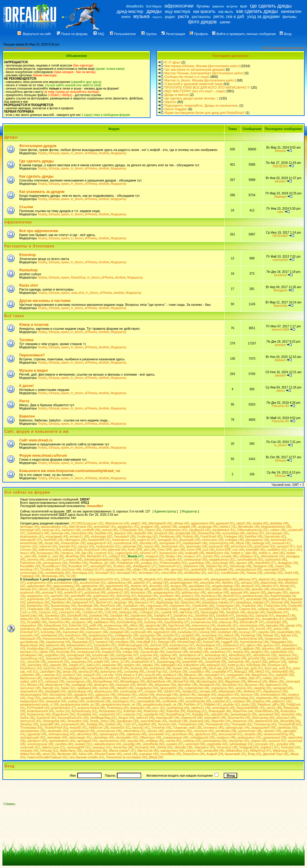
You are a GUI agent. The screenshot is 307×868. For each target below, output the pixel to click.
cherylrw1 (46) (81, 609)
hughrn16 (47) (147, 540)
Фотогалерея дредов (38, 146)
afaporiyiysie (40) (272, 583)
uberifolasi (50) (287, 728)
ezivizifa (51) (171, 635)
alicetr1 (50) (47, 589)
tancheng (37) (29, 570)
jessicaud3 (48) (219, 546)
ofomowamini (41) (272, 556)
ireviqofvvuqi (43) (89, 652)
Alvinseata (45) (281, 589)
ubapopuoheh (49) (264, 728)
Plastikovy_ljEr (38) (102, 563)
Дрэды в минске (177, 95)
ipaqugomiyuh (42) (99, 543)
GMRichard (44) (226, 639)
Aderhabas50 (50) (160, 523)
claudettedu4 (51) (224, 530)
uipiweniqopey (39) (112, 734)
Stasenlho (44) (221, 721)
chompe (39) (101, 609)
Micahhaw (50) (76, 556)
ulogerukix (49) (159, 570)
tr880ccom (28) (99, 728)
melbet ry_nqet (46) (244, 553)
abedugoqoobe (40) (224, 579)
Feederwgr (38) (251, 635)
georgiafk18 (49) (184, 639)
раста (183, 16)
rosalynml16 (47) (110, 714)
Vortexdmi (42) (291, 747)
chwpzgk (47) (188, 609)
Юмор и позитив (34, 325)
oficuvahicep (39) (61, 695)
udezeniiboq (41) (134, 731)
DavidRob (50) (204, 616)
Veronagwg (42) (83, 573)
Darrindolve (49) (82, 533)
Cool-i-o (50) (28, 612)
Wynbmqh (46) (67, 754)
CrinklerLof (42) (92, 612)
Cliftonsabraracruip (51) (253, 530)
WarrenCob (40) (148, 751)
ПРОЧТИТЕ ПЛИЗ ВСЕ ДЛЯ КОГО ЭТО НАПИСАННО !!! (207, 87)
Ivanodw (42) (68, 546)
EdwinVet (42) (78, 626)
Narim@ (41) (51, 688)
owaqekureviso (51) (222, 560)
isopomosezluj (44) (222, 543)
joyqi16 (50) (259, 662)
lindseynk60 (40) (283, 672)
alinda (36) (84, 589)
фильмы (289, 17)
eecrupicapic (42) (277, 533)
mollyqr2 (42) (117, 556)
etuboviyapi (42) (101, 537)
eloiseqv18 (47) (176, 629)
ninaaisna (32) (155, 556)
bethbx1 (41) (228, 527)
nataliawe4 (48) (87, 688)
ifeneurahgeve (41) (209, 645)
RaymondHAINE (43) (251, 708)
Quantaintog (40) (178, 708)
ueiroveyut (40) (204, 731)
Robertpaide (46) (220, 711)
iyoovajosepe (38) (79, 655)
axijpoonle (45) (217, 599)
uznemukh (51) (30, 747)
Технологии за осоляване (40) (127, 757)
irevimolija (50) (66, 652)
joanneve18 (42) (58, 662)
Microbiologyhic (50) (210, 682)
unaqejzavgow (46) (176, 738)
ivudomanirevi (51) (108, 546)
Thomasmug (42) (265, 724)
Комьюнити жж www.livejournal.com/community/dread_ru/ (70, 471)
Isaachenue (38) (177, 652)
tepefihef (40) (147, 724)
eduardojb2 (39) (277, 622)
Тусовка (26, 340)
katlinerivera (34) (50, 550)
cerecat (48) (110, 530)
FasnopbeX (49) (125, 537)
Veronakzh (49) (145, 747)
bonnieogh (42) (30, 530)
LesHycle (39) (178, 672)
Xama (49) (86, 754)
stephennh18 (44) (267, 721)
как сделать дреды (257, 11)
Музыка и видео (34, 371)
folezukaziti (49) (31, 639)
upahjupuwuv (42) (249, 738)
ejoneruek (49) (75, 629)
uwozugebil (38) (274, 570)
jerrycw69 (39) (218, 658)
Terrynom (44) (167, 724)
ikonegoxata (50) (131, 649)
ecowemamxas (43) (204, 622)
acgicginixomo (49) (40, 583)
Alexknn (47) (270, 586)
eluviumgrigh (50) (200, 629)
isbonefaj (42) (149, 543)
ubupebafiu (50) (58, 731)
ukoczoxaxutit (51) (230, 734)
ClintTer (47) (229, 609)
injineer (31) (212, 649)
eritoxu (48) (281, 629)
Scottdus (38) (122, 566)
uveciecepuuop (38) (40, 744)
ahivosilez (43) (159, 586)
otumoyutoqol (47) (197, 698)
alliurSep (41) (180, 589)
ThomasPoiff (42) (290, 724)
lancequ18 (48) (89, 672)
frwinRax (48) (254, 537)
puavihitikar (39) (200, 563)
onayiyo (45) (74, 560)
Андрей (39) (215, 754)
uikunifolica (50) (87, 734)
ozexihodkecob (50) (250, 560)
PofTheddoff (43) (38, 708)
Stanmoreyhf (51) (170, 566)
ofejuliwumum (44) (276, 691)
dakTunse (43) (189, 612)
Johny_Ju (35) (120, 662)
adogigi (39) (161, 583)
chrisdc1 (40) (120, 609)
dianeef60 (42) (89, 619)
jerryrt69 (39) (257, 658)
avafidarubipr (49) (133, 599)
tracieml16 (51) (121, 728)
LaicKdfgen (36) (51, 672)
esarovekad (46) (73, 632)
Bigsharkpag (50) (168, 602)
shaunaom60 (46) (168, 718)
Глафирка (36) (30, 576)
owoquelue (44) (56, 701)
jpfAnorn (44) (278, 662)
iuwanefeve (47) (221, 652)
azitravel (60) (277, 599)
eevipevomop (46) (116, 626)
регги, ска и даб (229, 16)
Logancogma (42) (127, 553)
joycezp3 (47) (286, 546)
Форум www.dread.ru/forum (43, 456)
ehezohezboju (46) (252, 626)
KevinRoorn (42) (31, 668)
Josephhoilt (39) (215, 662)
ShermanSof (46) (239, 718)
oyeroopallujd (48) (149, 701)
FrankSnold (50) (211, 537)
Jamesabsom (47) (191, 655)
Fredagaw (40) (233, 537)
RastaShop (78, 278)
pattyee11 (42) (282, 701)
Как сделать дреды (36, 176)
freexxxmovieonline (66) (59, 639)
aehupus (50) (250, 583)
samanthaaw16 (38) (243, 714)
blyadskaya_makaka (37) (253, 602)
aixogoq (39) (179, 586)
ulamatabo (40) (57, 738)
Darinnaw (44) (60, 533)
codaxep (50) (266, 609)
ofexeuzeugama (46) (34, 695)
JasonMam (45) (78, 658)
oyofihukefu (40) (173, 701)
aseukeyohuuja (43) (256, 596)
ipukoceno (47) (231, 649)
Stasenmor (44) (243, 721)
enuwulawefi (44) (57, 537)
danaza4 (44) (256, 612)
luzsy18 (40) (153, 675)
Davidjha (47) (163, 616)
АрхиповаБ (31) (236, 754)
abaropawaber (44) (196, 579)
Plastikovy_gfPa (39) (271, 705)
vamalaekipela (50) (58, 573)
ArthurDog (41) (126, 596)
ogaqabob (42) (83, 695)
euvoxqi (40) (208, 632)
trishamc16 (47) (93, 570)
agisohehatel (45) (117, 586)
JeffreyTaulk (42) (171, 658)
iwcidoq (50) (241, 652)
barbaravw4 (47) (83, 602)
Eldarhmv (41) (96, 629)
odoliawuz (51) (249, 556)
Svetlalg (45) (95, 724)
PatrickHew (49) (31, 563)
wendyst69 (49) (214, 751)
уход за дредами (263, 16)
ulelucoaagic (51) (80, 738)
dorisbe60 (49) (203, 619)
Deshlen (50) (69, 619)
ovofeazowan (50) (195, 560)
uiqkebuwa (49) (136, 734)
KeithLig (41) (236, 665)
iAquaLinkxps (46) (32, 645)
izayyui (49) (152, 546)
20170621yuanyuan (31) (87, 523)
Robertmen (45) (154, 711)
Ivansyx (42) (86, 546)
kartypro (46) (132, 665)
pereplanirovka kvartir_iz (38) (39, 705)
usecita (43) (173, 741)
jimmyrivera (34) (242, 546)
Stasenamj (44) (199, 721)
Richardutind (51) (110, 711)
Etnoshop (27, 255)
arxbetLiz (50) (191, 596)
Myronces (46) (254, 685)
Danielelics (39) (55, 616)
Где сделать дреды (36, 161)
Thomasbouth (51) (217, 724)
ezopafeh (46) (191, 635)
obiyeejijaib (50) (55, 691)
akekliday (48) (279, 523)
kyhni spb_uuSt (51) (278, 668)
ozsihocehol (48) (276, 560)
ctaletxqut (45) (128, 612)
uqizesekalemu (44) (62, 741)
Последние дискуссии (231, 56)
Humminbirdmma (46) (254, 642)
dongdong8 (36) (186, 533)
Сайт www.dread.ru (36, 440)
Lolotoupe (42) (52, 675)
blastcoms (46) (191, 602)
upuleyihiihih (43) (202, 570)
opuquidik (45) (90, 698)
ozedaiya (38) (242, 701)
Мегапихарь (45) (53, 576)
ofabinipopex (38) (230, 691)
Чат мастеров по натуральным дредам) (194, 69)
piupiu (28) (249, 705)
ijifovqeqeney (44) (257, 540)
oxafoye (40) (76, 701)
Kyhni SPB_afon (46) (142, 550)
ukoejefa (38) (253, 734)
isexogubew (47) (170, 543)
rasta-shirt (77, 293)
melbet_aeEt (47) (225, 678)
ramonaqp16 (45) (224, 708)
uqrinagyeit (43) (87, 741)
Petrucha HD (280, 406)
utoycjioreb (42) (239, 741)
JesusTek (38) (36, 662)
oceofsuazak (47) (131, 691)
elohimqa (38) (155, 629)
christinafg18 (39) (142, 609)
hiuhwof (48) (212, 642)
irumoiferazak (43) (126, 543)
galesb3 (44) (101, 639)
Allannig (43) (121, 589)
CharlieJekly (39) (38, 609)
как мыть (226, 12)
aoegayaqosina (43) (167, 593)
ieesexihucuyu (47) (182, 645)
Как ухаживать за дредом (42, 192)
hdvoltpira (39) (125, 642)
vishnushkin (280, 260)
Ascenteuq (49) (211, 596)
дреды (154, 11)
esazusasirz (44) (97, 632)
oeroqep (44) (208, 691)
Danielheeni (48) (38, 533)
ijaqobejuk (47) (62, 649)
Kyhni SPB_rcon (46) (230, 550)
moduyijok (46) (126, 685)
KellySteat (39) (256, 665)
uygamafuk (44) (217, 744)
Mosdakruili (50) (210, 685)
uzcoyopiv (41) (265, 744)
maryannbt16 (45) (55, 678)
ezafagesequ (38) (127, 635)
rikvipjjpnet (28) (288, 563)
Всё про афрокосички (39, 231)
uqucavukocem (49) (112, 741)
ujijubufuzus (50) (206, 734)
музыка (142, 16)
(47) (136, 556)
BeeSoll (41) (104, 602)
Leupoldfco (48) (200, 672)
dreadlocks (135, 6)
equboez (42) (245, 629)
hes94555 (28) (53, 540)
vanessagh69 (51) (79, 747)
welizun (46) (194, 751)
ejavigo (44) (294, 626)
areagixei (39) (150, 527)
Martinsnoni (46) (31, 678)
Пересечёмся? (32, 355)
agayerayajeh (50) (39, 586)
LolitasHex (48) (30, 675)
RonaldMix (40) (30, 566)
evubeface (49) (228, 632)
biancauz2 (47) (145, 602)
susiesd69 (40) (50, 724)
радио (170, 17)
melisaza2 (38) (55, 682)
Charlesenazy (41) (175, 530)
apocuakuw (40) (218, 593)
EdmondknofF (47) (252, 622)
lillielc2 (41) (263, 672)
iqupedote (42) (292, 649)
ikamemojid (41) (281, 540)
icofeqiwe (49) (234, 540)
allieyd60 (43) (160, 589)
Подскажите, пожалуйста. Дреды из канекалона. (201, 105)
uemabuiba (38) (226, 731)
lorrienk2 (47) (149, 553)
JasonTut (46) (99, 658)
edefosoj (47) (255, 533)
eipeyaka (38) (275, 626)
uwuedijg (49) (132, 744)
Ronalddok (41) (87, 714)
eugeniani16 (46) (165, 632)
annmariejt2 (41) (105, 527)
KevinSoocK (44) (95, 550)
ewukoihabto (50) (289, 632)
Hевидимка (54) (281, 642)
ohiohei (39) (146, 695)
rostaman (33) (133, 714)
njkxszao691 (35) (171, 688)
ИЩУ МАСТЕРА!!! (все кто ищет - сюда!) (195, 91)
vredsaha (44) (29, 751)
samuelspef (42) (101, 566)
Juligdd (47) (76, 665)
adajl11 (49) (139, 523)
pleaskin (280, 181)
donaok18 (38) (164, 533)
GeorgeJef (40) (162, 639)
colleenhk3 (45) (287, 609)
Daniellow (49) (99, 616)
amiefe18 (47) (73, 593)
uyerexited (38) (195, 744)
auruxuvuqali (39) (86, 599)
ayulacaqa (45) (208, 527)
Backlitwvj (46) (61, 602)
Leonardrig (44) (134, 672)
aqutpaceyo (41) (128, 527)
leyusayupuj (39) (48, 553)
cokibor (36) (278, 530)
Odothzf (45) (172, 691)
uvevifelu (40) (64, 744)
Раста (24, 401)
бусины (203, 6)
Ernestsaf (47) (30, 632)
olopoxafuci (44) (228, 695)
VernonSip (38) (123, 747)
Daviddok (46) (119, 616)
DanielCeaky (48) (32, 616)
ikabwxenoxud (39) (86, 649)
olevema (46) (36, 560)
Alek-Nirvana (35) (81, 527)
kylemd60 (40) (255, 550)
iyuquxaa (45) (149, 655)
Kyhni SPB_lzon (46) (201, 550)
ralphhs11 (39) (201, 708)
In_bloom (77, 153)
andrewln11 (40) (118, 593)
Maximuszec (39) (200, 678)
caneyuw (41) (51, 530)
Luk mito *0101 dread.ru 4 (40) (123, 675)
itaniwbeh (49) (199, 652)
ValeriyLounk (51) (53, 747)
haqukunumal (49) (58, 642)
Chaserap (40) (61, 609)
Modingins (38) (104, 685)
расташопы (201, 17)
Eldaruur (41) (116, 629)
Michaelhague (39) (133, 682)
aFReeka (91, 153)
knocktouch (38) (160, 668)
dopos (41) (184, 619)
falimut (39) (232, 635)
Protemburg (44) (118, 708)
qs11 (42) (159, 708)
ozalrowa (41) (222, 701)
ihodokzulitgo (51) (39, 649)
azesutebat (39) (257, 599)
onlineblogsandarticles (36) (102, 560)
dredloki (104, 153)
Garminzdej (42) (275, 537)
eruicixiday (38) (51, 632)
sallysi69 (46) (220, 714)
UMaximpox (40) (150, 738)
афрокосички (179, 6)
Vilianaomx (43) (204, 747)
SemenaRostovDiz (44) (73, 718)
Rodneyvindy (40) (39, 714)
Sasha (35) (27, 718)
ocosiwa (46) (229, 556)
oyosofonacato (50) (198, 701)
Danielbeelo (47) (277, 612)
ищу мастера (177, 11)
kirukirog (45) (139, 668)
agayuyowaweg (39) (67, 586)
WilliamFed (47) (261, 751)
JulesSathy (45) (37, 665)
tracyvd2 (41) (141, 728)
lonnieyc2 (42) (72, 675)
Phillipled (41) (213, 705)
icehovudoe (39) (213, 540)
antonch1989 (280, 330)
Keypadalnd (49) (75, 668)
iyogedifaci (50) (55, 655)
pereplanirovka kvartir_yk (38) (163, 705)
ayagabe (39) (188, 527)
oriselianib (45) (148, 698)
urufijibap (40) (155, 741)
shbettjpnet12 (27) (145, 566)
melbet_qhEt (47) (32, 682)
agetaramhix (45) (93, 586)
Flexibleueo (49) (170, 537)
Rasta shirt (28, 285)
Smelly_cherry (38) (102, 721)
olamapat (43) (207, 695)
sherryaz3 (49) (286, 718)
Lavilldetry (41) (276, 550)
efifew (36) (137, 626)
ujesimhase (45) (182, 734)
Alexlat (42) (287, 586)
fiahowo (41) (289, 635)
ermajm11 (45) (80, 537)
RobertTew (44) (243, 711)
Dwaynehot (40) (59, 622)
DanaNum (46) (236, 612)
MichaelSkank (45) (159, 682)
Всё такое (14, 316)
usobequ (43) (192, 741)
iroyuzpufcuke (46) (152, 652)
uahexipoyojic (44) (237, 728)
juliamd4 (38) (58, 665)
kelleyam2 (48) (73, 550)
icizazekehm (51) (105, 645)
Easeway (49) (153, 622)
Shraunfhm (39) (77, 721)
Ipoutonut (280, 275)
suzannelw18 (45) (73, 724)
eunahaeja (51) (188, 632)
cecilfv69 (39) (91, 530)
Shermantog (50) (263, 718)
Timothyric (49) (50, 570)
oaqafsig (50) (262, 688)
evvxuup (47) (248, 632)
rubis (280, 212)
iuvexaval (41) (281, 543)
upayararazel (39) (274, 738)
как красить (204, 11)
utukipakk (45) (224, 570)
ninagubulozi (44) (147, 688)
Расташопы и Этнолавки (29, 246)
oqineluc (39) (110, 698)
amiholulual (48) (95, 593)
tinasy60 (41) (79, 728)
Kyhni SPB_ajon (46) (171, 550)
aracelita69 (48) (81, 596)
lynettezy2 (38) (173, 675)
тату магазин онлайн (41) (87, 757)
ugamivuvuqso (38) (118, 570)
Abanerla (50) (173, 579)
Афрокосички (18, 222)
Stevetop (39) (29, 724)
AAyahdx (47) (153, 579)
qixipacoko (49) (141, 708)
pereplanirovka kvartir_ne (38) (121, 705)
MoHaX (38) (145, 685)
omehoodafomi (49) (274, 695)
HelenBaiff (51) (146, 642)
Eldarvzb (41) (135, 629)
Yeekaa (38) (255, 573)
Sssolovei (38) (178, 721)
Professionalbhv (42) (174, 563)
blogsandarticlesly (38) (276, 527)
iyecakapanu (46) (32, 655)
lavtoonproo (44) (111, 672)
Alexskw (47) (29, 589)
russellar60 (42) (154, 714)
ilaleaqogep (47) (155, 649)
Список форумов (17, 48)
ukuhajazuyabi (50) (33, 738)
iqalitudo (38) (252, 649)
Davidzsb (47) (265, 616)
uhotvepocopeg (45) (62, 734)
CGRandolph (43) (131, 530)
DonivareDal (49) (209, 533)
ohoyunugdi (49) (167, 695)
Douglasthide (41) (248, 619)
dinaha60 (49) (143, 533)
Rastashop (28, 270)
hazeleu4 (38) (105, 642)
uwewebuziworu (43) (107, 744)
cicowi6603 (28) (209, 609)
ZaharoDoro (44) (194, 754)
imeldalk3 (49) (177, 649)
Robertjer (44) (133, 711)
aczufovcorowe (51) (93, 583)
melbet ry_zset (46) (51, 556)
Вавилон (27, 416)
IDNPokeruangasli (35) (133, 645)
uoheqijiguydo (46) (202, 738)
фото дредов (202, 22)
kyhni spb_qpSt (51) (250, 668)
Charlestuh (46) (252, 606)
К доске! (27, 386)
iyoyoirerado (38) (103, 655)
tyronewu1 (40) (214, 728)
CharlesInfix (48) (203, 606)
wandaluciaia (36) (95, 751)
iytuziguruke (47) (127, 655)
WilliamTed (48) (30, 754)
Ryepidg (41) (201, 714)
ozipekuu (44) (262, 701)
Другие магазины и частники (45, 301)
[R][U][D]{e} (280, 166)
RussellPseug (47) (178, 714)
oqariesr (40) (130, 560)
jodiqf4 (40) (102, 662)
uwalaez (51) (83, 744)
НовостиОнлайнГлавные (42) (47, 757)
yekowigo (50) (273, 573)
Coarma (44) (247, 609)
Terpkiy (42, 153)
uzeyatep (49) (285, 744)
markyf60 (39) (285, 675)
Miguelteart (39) (235, 682)
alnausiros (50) (200, 589)
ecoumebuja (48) (233, 533)
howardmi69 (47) (99, 540)
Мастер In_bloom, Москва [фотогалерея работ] (200, 80)
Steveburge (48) (241, 566)
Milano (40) (276, 682)
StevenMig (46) (290, 721)
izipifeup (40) (168, 655)
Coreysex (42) (48, 612)
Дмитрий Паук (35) (276, 754)
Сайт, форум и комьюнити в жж (36, 432)
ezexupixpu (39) (151, 635)
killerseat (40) (117, 550)
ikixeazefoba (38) (31, 543)
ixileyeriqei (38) (132, 546)
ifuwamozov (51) (234, 645)
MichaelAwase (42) (106, 682)
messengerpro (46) (79, 682)
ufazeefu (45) (272, 731)
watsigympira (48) (172, 751)
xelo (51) (213, 573)
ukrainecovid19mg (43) (279, 734)
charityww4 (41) (180, 606)
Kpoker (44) (180, 668)
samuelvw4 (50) (269, 714)
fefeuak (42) (271, 635)
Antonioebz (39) (141, 593)
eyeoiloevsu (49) (76, 635)
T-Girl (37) (130, 724)
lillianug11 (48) (244, 672)
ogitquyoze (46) (105, 695)
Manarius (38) (193, 675)
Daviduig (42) (245, 616)
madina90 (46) (195, 553)
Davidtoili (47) (225, 616)
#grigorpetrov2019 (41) (104, 579)
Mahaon (280, 360)
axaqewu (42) (173, 599)
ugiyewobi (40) (37, 734)
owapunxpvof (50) (32, 701)
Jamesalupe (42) (216, 655)
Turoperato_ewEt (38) (188, 728)
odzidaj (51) (190, 691)
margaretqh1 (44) (238, 675)
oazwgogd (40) (283, 688)
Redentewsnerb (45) (41, 711)
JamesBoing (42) (240, 655)
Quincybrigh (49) (223, 563)
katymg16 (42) (216, 665)
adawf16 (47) (142, 583)
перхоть (157, 17)
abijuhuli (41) (267, 579)
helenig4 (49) (167, 642)
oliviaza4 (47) (55, 560)
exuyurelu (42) (30, 635)
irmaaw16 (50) (111, 652)
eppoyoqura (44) (224, 629)
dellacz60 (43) (30, 619)
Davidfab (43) (103, 533)
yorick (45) (131, 754)
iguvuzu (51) (272, 645)
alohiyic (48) (220, 589)
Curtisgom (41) (149, 612)
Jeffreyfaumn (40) (146, 658)
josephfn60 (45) (193, 662)
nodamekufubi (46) (197, 688)
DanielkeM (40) (77, 616)
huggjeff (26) (230, 642)
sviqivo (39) (283, 566)
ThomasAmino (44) (191, 724)
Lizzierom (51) (104, 553)
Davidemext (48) (141, 616)
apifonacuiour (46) (194, 593)
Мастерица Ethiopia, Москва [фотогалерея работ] (202, 66)
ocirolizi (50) (211, 556)
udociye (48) (155, 731)
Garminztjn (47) (121, 639)
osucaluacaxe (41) (171, 698)
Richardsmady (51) (84, 711)
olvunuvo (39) (250, 695)
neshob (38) (107, 688)
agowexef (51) (225, 523)
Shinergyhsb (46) (54, 721)
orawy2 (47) (128, 698)
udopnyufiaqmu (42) (179, 731)
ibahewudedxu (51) (79, 645)
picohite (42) (232, 705)
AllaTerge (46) (140, 589)
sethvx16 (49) (145, 718)
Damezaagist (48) (212, 612)
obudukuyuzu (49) (106, 691)
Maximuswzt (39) (176, 678)
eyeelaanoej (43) (52, 635)
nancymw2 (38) (30, 688)
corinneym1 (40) (70, 612)
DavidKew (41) (183, 616)
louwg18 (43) (92, 675)
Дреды (11, 137)
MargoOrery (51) (263, 675)
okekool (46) (188, 695)
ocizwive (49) (153, 691)
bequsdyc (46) (124, 602)
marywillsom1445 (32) (105, 678)
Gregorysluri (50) (276, 639)
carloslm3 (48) (71, 530)
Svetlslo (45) (113, 724)
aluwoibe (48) (261, 589)
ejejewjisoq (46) (30, 629)
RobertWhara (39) (267, 711)
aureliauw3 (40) (62, 599)
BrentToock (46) (111, 606)
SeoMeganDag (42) (103, 718)
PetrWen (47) (193, 705)
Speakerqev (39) (128, 721)
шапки (225, 22)
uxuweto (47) (174, 744)
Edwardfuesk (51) (56, 626)
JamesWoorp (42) (32, 658)
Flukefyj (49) (191, 537)
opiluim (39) (71, 698)
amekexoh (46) (30, 593)
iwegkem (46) (260, 652)
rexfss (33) (63, 711)
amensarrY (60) (52, 593)
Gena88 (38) (142, 639)
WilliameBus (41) (237, 751)
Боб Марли (154, 6)
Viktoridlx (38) (183, 747)
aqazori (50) (258, 593)
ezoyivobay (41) (212, 635)
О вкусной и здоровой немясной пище (193, 84)
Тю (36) (71, 576)
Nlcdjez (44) (174, 556)
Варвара (280, 197)
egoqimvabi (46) (156, 626)
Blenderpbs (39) (249, 527)
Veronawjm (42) (149, 573)
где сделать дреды (271, 6)
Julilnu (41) (93, 665)
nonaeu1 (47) (192, 556)
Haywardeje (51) (83, 642)
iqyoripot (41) (29, 652)
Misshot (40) (35, 685)
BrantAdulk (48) (88, 606)
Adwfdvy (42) (231, 583)
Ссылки (26, 207)
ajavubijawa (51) (200, 586)
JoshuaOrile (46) (239, 662)
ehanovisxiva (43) (204, 626)
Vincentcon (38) (227, 747)
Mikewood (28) (258, 682)
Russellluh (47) (78, 566)
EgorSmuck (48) (179, 626)
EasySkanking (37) (177, 622)
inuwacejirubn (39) (73, 543)
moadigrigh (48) (82, 685)
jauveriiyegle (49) (122, 658)
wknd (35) (49, 754)
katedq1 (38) (151, 665)
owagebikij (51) (290, 698)
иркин (65, 153)
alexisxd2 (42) (251, 586)
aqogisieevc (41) (38, 596)
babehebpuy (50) (38, 602)
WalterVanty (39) (71, 751)
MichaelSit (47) (97, 556)
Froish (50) (83, 639)
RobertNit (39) (176, 711)
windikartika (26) (195, 573)
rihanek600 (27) (265, 563)
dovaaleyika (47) (273, 619)
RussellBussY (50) (54, 566)
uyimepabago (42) (241, 744)
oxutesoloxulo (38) (99, 701)
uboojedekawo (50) (33, 731)
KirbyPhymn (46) (98, 668)
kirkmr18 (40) (120, 668)
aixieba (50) (260, 523)
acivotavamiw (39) (66, 583)
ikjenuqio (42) (110, 649)
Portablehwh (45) (128, 563)
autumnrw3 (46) (110, 599)
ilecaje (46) (52, 543)
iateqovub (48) (55, 645)
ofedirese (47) (252, 691)
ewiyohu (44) (267, 632)
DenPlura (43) (50, 619)
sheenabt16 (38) (215, 718)
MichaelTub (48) (184, 682)
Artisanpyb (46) (148, 596)
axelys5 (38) (169, 527)
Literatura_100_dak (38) (77, 553)
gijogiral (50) (205, 639)
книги (126, 17)
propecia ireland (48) (91, 708)
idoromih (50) (159, 645)
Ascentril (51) (232, 596)
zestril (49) (292, 573)
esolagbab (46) (120, 632)
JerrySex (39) (276, 658)
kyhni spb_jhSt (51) (222, 668)
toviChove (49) (72, 570)
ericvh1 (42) (264, 629)
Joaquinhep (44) (82, 662)
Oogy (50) (34, 698)
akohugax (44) (30, 527)
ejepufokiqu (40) (53, 629)
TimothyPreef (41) (56, 728)
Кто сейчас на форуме (27, 492)
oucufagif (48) (220, 698)
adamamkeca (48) (120, 583)
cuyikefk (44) (170, 612)
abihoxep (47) (247, 579)
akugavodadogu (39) (226, 586)
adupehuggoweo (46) (184, 583)
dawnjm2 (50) (123, 533)
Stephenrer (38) (194, 566)
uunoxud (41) (277, 741)
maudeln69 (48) (152, 678)
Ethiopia (54, 153)
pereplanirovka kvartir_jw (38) (80, 705)
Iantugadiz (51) (168, 540)
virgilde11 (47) (270, 747)
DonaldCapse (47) (137, 619)
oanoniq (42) (243, 688)
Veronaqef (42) (105, 573)
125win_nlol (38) (131, 579)
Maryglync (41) (79, 678)
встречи (232, 6)
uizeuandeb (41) (159, 734)
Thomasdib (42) (242, 724)
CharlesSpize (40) (228, 606)
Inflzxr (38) (195, 649)
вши (244, 6)
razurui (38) (274, 708)
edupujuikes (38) (31, 626)
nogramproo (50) (222, 688)
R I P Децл (172, 62)
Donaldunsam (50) (163, 619)
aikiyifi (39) (244, 523)
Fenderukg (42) (147, 537)
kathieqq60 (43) (171, 665)
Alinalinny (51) (66, 589)
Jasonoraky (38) (197, 546)
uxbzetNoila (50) (153, 744)
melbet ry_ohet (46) (272, 553)
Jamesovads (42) (173, 546)
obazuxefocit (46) (32, 691)
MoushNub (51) (232, 685)
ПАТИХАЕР (280, 236)
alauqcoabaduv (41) (54, 527)
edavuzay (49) (228, 622)
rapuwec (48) (244, 563)
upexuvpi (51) (180, 570)
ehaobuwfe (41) (228, 626)
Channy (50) (153, 530)
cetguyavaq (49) (157, 606)
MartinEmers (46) (218, 553)
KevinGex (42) (277, 665)
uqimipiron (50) (37, 741)
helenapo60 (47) (31, 540)
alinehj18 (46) (102, 589)
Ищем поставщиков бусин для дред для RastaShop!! (204, 113)
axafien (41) (155, 599)
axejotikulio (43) (195, 599)
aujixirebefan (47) (39, 599)
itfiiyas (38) (243, 543)
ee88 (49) (96, 626)
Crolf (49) (111, 612)
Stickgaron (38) (263, 566)
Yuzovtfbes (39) (170, 754)
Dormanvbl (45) (224, 619)
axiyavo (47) (236, 599)
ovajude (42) (174, 560)
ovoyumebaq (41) (243, 698)
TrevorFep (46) (161, 728)
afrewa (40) (182, 523)
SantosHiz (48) (291, 714)
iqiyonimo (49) (271, 649)
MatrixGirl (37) (131, 678)
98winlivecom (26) (117, 523)
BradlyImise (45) (38, 606)
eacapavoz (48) (82, 622)
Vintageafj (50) (249, 747)
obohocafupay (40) (80, 691)
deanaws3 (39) (285, 616)
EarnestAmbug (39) (130, 622)
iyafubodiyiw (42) (282, 652)
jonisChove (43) (264, 546)
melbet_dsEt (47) (249, 678)
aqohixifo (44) (60, 596)
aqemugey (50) (277, 593)
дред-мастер (130, 11)
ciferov (280, 391)
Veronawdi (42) (126, 573)
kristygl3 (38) (199, 668)
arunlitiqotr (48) (170, 596)
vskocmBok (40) (172, 573)
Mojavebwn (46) (165, 685)
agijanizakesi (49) (202, 523)
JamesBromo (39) (265, 655)
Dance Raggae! (176, 109)
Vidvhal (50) (164, 747)
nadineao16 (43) (276, 685)
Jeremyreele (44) (195, 658)
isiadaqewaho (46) (195, 543)
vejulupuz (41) (102, 747)
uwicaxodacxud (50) (249, 570)
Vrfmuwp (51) (49, 751)
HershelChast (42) (189, 642)
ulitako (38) (140, 570)
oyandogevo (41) (124, 701)
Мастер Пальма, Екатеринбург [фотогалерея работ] (204, 73)
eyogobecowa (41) (101, 635)
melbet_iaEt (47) (274, 678)
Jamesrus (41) (288, 655)
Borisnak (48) (280, 602)
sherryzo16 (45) (31, 721)
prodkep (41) (150, 563)
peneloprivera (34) (55, 563)
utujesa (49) (259, 741)
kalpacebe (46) (112, 665)
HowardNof (95, 506)
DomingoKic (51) (112, 619)
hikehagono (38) (75, 540)
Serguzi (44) (126, 718)
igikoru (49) (254, 645)
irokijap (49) (130, 652)
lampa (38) (70, 672)
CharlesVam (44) (275, 606)
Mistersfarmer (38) (58, 685)
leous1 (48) (28, 553)
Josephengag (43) (169, 662)
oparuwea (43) (52, 698)
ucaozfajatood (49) (82, 731)
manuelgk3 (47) (215, 675)
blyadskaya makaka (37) (218, 602)
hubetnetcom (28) (124, 540)
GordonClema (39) (250, 639)
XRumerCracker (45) (108, 754)
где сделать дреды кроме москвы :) (191, 98)
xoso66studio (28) (233, 573)
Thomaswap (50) (31, 728)
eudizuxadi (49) (142, 632)
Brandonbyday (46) (63, 606)
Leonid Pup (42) (157, 672)
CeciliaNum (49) (134, 606)
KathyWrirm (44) (194, 665)
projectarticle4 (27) (64, 708)
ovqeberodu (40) (267, 698)
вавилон (218, 6)
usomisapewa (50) (215, 741)
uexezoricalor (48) (250, 731)
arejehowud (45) (104, 596)
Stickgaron (280, 290)
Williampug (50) (283, 751)
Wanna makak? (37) (122, 751)
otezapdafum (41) (152, 560)
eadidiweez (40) (104, 622)
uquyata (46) (136, 741)
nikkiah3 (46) (125, 688)
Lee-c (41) (295, 550)
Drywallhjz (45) (37, 622)
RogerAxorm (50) (64, 714)
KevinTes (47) (53, 668)
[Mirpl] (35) (156, 757)
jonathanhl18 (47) (143, 662)
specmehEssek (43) (153, 721)
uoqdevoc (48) (226, 738)
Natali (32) (68, 688)
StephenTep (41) (217, 566)
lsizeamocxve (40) (171, 553)
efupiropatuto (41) (32, 537)
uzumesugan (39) (32, 573)
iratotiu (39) (47, 652)
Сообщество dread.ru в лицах (187, 77)
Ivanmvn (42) (29, 546)
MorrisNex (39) (188, 685)
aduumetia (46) (210, 583)
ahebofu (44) (139, 586)
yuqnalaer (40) (149, 754)
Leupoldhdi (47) (222, 672)
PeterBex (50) (78, 563)
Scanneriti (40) (46, 718)
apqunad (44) (239, 593)
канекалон (291, 11)
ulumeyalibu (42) (127, 738)
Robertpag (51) (197, 711)
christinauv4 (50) (166, 609)
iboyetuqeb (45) (190, 540)
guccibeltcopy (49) (32, 642)
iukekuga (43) (261, 543)
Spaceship (280, 306)
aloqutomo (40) (240, 589)
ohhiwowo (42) (127, 695)
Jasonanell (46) (56, 658)
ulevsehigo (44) (104, 738)
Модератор (118, 153)
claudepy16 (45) (200, 530)
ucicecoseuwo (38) (109, 731)
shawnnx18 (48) (192, 718)
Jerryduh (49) (238, 658)
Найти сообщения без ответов (283, 48)
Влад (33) (255, 754)
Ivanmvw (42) (48, 546)
